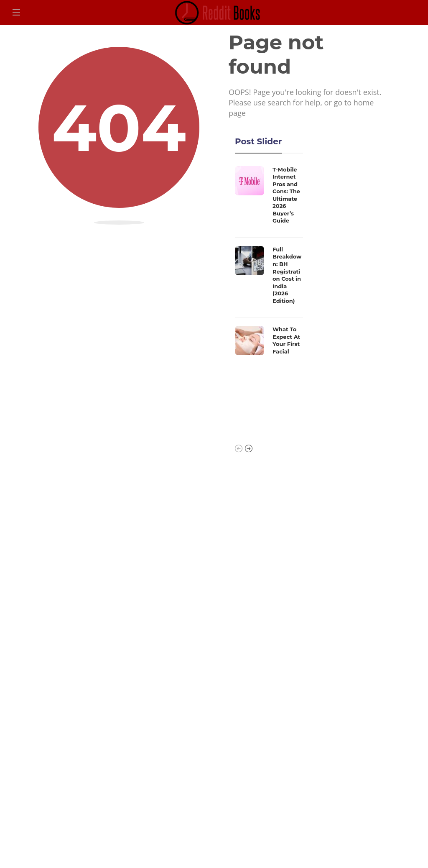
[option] (269, 263)
